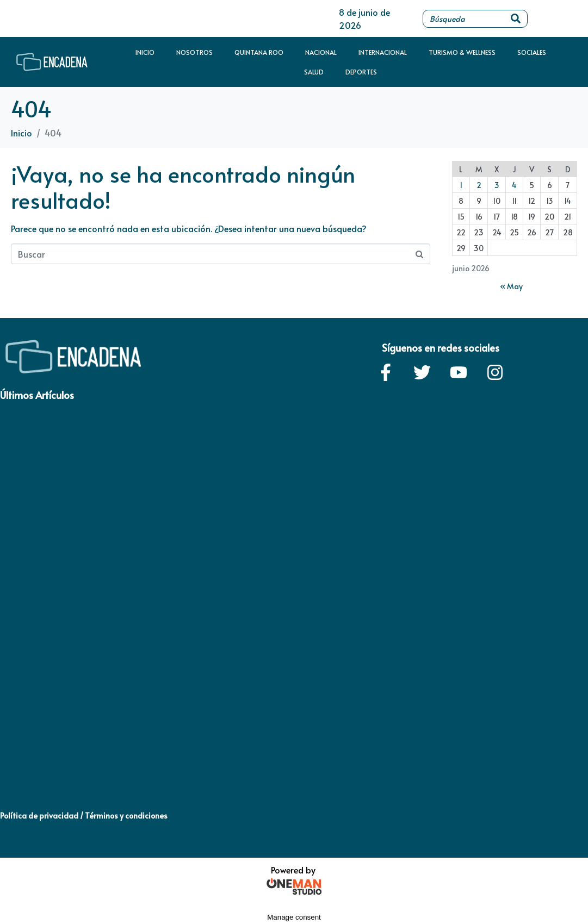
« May (511, 286)
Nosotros (194, 52)
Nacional (321, 52)
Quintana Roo (259, 52)
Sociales (532, 52)
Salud (314, 72)
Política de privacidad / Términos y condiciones (84, 816)
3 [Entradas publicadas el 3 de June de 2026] (497, 185)
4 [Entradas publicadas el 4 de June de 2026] (514, 185)
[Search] (516, 19)
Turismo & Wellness (462, 52)
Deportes (361, 72)
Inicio (145, 52)
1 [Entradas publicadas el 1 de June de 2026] (461, 185)
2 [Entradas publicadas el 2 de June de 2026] (479, 185)
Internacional (383, 52)
